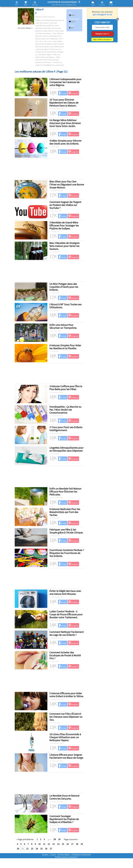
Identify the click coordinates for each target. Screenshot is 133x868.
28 (55, 839)
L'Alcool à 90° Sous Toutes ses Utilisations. (65, 306)
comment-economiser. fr (64, 3)
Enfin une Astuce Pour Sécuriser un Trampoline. (63, 326)
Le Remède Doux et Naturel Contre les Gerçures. (64, 797)
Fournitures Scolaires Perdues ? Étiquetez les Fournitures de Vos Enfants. (67, 553)
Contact (53, 854)
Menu (17, 5)
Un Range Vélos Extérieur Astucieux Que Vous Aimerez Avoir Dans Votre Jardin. (65, 123)
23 (32, 849)
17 (72, 844)
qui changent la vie (102, 14)
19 (82, 844)
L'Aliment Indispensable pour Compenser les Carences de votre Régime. (65, 82)
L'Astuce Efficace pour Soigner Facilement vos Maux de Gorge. (67, 756)
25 (41, 849)
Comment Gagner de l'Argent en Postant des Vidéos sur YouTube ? (65, 205)
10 (39, 844)
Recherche (35, 5)
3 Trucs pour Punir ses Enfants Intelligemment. (66, 429)
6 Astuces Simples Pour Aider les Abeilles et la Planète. (65, 347)
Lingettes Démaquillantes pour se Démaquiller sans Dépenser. (66, 449)
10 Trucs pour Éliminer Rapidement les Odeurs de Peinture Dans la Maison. (64, 103)
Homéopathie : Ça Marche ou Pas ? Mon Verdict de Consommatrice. (65, 410)
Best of (26, 5)
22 (27, 849)
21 (23, 849)
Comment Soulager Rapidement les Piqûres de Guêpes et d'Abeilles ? (64, 819)
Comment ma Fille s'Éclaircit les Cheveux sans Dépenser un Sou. (66, 717)
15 (63, 844)
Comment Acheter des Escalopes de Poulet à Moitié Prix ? (65, 655)
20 (18, 849)
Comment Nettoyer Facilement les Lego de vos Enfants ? (66, 633)
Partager (63, 93)
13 (53, 844)
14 (58, 844)
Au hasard (102, 5)
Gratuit (93, 5)
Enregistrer (73, 93)
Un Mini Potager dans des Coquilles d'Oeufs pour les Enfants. (64, 287)
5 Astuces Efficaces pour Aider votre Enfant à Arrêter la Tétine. (67, 695)
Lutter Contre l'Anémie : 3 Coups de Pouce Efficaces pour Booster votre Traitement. (66, 614)
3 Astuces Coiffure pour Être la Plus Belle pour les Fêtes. (66, 388)
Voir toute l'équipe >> (25, 28)
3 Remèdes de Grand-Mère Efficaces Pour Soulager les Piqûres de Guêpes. (64, 225)
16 (68, 844)
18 (77, 844)
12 (49, 844)
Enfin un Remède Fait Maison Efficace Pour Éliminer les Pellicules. (65, 491)
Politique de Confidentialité (81, 854)
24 (37, 849)
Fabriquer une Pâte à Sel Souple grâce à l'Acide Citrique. (66, 531)
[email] (102, 27)
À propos (111, 5)
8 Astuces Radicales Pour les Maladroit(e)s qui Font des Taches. (65, 512)
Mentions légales (64, 854)
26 (46, 849)
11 (44, 844)
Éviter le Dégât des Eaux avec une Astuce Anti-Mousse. (65, 592)
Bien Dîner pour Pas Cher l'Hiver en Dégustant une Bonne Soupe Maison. (67, 184)
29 (59, 839)
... (49, 839)
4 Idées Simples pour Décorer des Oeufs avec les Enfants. (65, 142)
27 (51, 849)
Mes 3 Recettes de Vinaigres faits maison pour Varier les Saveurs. (64, 246)
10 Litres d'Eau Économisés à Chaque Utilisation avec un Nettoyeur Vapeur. (65, 737)
